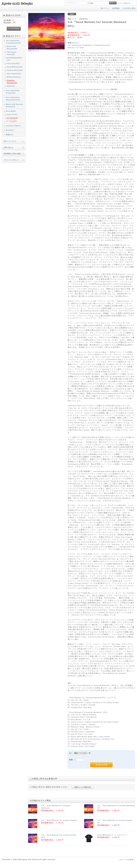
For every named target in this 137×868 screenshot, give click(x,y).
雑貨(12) (10, 135)
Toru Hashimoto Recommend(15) (13, 98)
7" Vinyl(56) (12, 121)
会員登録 (116, 8)
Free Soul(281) (13, 63)
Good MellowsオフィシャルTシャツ (112, 835)
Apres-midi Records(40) (12, 47)
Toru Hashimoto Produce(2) (13, 92)
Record (71, 47)
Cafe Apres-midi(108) (12, 53)
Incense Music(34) (15, 70)
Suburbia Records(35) (12, 81)
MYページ (105, 8)
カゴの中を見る (129, 8)
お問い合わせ (8, 147)
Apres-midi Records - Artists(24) (15, 105)
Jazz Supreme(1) (14, 74)
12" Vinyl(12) (12, 118)
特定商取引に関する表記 (12, 154)
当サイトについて (10, 141)
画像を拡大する (34, 51)
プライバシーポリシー (11, 160)
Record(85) (11, 111)
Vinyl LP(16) (12, 114)
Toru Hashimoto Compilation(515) (13, 42)
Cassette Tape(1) (13, 126)
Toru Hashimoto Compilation (80, 45)
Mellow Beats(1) (14, 77)
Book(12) (10, 130)
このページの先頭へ (127, 860)
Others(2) (11, 86)
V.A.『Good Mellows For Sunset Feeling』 (60, 820)
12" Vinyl (80, 47)
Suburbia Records (102, 45)
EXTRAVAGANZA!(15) (14, 59)
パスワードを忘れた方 (124, 3)
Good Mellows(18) (15, 67)
